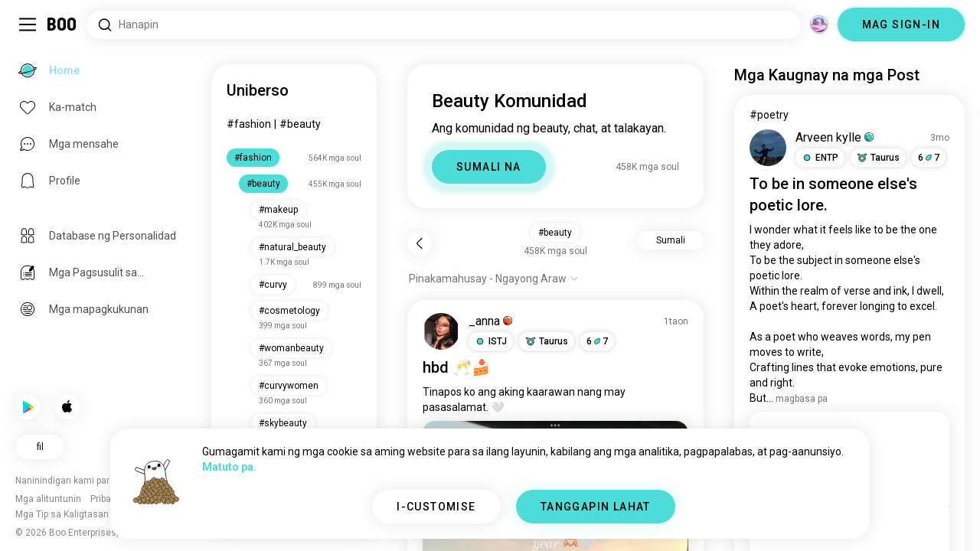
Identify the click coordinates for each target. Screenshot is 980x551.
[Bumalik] (420, 243)
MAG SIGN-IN (901, 24)
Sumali (671, 240)
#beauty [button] (555, 233)
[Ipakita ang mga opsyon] (494, 279)
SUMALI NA (489, 167)
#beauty (300, 124)
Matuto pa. (229, 467)
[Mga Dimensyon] (819, 24)
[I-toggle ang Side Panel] (28, 24)
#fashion (249, 124)
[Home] (62, 24)
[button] (491, 341)
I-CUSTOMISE (436, 507)
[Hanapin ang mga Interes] (444, 25)
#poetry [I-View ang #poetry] (769, 115)
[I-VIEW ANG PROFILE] (441, 331)
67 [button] (597, 341)
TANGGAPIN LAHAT (596, 507)
